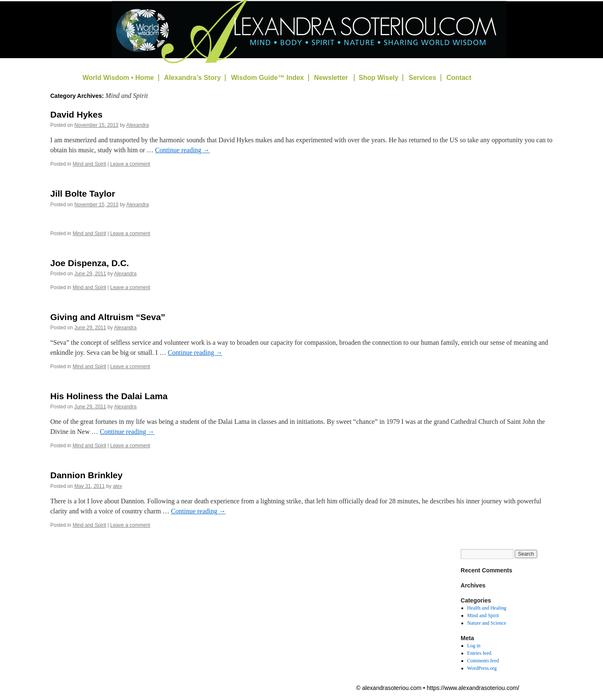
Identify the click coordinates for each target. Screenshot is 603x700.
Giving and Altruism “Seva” (108, 317)
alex (117, 486)
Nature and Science (487, 623)
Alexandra (138, 125)
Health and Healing (487, 608)
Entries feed (479, 653)
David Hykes (76, 114)
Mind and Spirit (89, 164)
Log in (474, 646)
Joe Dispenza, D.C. (90, 263)
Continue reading (182, 150)
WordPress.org (482, 668)
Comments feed (483, 661)
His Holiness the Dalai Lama (109, 396)
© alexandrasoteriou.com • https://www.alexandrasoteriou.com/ (438, 688)
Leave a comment (130, 164)
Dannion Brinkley (86, 475)
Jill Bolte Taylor (83, 194)
